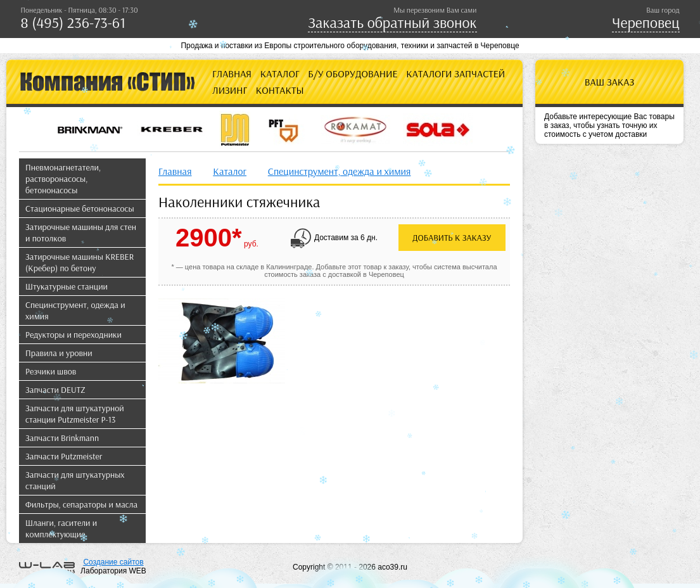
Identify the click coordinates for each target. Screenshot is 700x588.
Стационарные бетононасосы (80, 208)
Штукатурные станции (67, 286)
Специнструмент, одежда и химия (75, 310)
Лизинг (230, 90)
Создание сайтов (113, 562)
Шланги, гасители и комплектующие (61, 528)
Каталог (280, 73)
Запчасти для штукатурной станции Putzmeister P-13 (75, 414)
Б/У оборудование (353, 73)
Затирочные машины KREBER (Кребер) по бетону (80, 262)
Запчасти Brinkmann (62, 438)
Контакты (280, 90)
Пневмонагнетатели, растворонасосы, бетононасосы (63, 179)
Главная (232, 73)
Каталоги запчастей (455, 73)
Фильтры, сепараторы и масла (81, 504)
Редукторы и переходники (73, 335)
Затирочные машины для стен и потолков (81, 233)
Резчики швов (51, 371)
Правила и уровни (59, 353)
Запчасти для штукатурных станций (75, 480)
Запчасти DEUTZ (55, 390)
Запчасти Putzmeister (64, 456)
